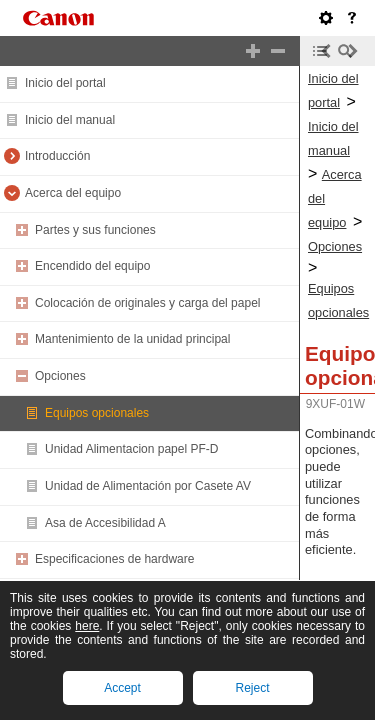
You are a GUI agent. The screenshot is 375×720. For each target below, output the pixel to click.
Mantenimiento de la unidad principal (132, 339)
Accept (122, 688)
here (87, 626)
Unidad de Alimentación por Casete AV (148, 486)
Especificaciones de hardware (114, 559)
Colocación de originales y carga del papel (147, 303)
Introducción (57, 156)
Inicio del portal (65, 83)
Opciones (60, 376)
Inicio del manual (70, 120)
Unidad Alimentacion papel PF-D (131, 449)
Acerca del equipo (73, 193)
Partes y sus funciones (95, 230)
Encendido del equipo (92, 266)
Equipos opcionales (97, 413)
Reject (252, 688)
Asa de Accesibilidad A (105, 523)
